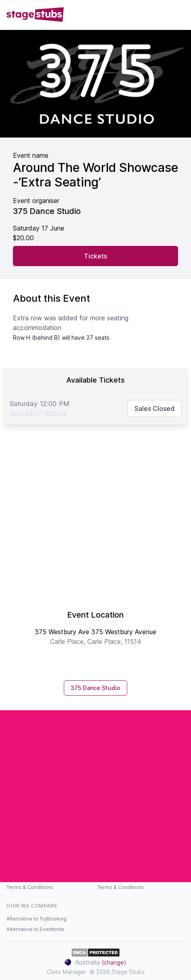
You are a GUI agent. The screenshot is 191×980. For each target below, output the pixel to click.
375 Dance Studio (95, 688)
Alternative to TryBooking (37, 919)
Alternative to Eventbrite (35, 929)
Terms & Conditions (30, 887)
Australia (95, 962)
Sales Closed (154, 409)
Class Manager (67, 972)
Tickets (95, 256)
